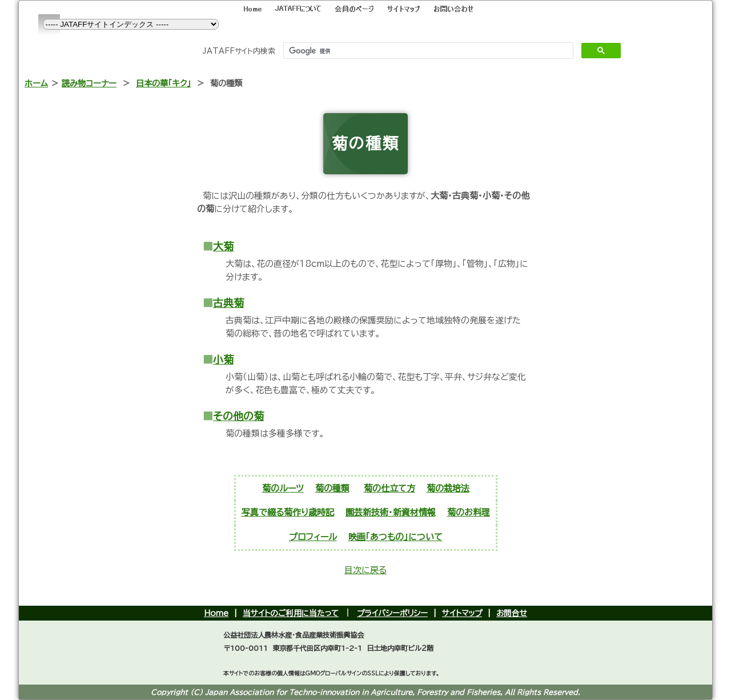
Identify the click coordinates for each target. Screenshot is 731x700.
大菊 (223, 246)
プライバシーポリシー (392, 613)
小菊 (223, 359)
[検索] (427, 51)
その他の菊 (238, 416)
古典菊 (228, 303)
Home (216, 613)
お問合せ (512, 613)
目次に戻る (365, 570)
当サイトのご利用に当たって (291, 613)
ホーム (36, 83)
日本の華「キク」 (163, 83)
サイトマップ (462, 613)
